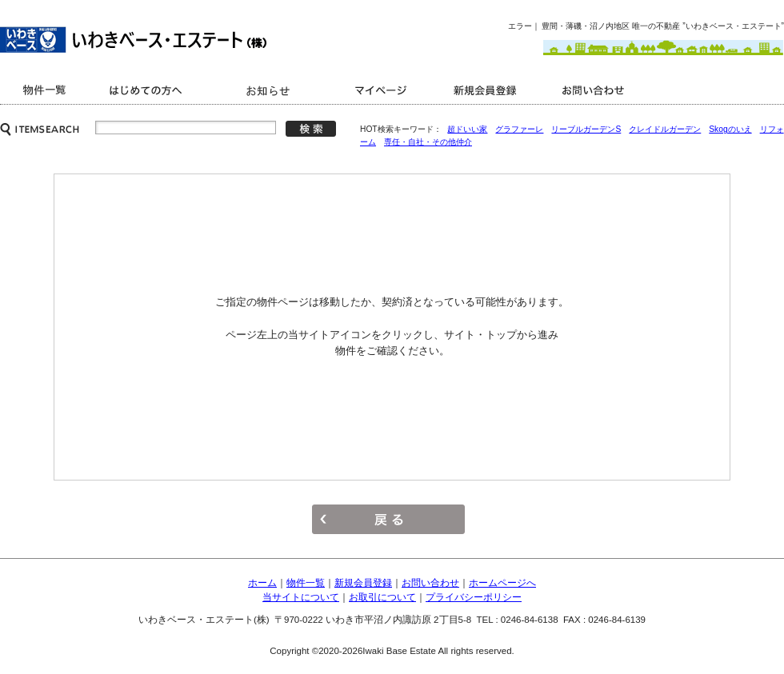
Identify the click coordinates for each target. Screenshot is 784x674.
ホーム (262, 583)
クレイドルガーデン (665, 129)
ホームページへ (502, 583)
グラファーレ (519, 129)
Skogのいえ (730, 129)
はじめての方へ (148, 90)
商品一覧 (46, 90)
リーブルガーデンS (586, 129)
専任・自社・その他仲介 (428, 142)
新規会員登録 (486, 90)
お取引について (382, 597)
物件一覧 (306, 583)
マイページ (384, 90)
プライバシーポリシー (474, 597)
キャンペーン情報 (270, 90)
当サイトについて (301, 597)
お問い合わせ (596, 90)
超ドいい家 (467, 129)
